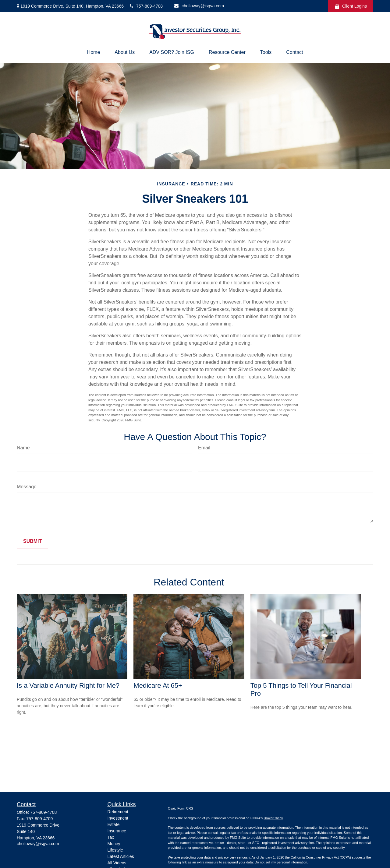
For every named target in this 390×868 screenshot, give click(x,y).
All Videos (117, 863)
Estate (114, 824)
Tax (111, 837)
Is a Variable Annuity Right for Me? (68, 685)
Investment (118, 818)
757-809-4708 (146, 6)
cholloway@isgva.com (199, 6)
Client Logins (351, 6)
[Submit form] (32, 541)
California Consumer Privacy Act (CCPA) (321, 857)
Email (204, 448)
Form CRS (185, 808)
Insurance (117, 831)
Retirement (118, 812)
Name (23, 448)
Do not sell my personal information (281, 862)
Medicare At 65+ (158, 685)
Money (114, 844)
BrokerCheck (273, 818)
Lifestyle (115, 850)
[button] (94, 52)
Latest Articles (121, 856)
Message (27, 487)
